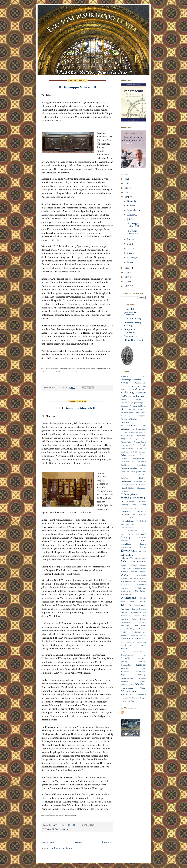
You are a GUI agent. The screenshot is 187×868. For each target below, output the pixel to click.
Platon (143, 625)
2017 (127, 282)
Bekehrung (141, 396)
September (133, 210)
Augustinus (140, 393)
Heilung (124, 485)
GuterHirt (142, 475)
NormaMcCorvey (139, 612)
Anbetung (135, 386)
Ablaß (143, 376)
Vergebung (142, 678)
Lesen (143, 558)
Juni (129, 239)
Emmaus (125, 429)
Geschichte (125, 465)
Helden (136, 485)
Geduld (143, 455)
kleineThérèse (127, 544)
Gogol (123, 475)
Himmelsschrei (131, 336)
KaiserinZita (125, 534)
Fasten (123, 442)
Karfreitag (126, 537)
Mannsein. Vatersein (138, 572)
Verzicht (143, 681)
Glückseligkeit (135, 472)
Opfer (137, 616)
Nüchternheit (126, 616)
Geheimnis (125, 458)
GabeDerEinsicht (127, 449)
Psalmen (142, 629)
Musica (126, 605)
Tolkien (138, 671)
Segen (143, 645)
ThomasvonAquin (127, 671)
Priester (124, 629)
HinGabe (131, 488)
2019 (127, 272)
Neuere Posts (48, 843)
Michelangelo (128, 598)
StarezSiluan (141, 662)
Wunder (124, 698)
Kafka (143, 531)
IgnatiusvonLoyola (128, 508)
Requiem (135, 635)
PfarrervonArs (126, 622)
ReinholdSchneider (139, 632)
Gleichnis (142, 468)
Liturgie (124, 565)
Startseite (78, 843)
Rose (131, 639)
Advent (124, 383)
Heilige (142, 478)
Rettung (143, 635)
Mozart (143, 601)
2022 (127, 193)
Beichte (132, 396)
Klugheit (143, 544)
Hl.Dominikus (126, 491)
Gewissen (125, 468)
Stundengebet (126, 665)
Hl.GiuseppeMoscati (61, 829)
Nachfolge (125, 609)
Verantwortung (127, 678)
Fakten (143, 439)
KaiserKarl (135, 534)
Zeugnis (124, 701)
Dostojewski (126, 422)
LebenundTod (127, 558)
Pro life (130, 629)
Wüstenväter (134, 698)
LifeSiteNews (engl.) (133, 340)
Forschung (128, 445)
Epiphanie (135, 432)
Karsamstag (141, 537)
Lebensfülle (142, 551)
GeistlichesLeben (127, 462)
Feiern (143, 442)
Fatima (130, 442)
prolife (136, 629)
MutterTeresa (140, 606)
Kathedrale (125, 541)
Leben (134, 551)
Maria (124, 575)
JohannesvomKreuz (129, 531)
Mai (129, 244)
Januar (130, 262)
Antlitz (143, 386)
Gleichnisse (125, 472)
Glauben (134, 468)
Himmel (124, 488)
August (131, 215)
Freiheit (136, 445)
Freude (143, 445)
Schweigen (134, 645)
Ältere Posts (107, 843)
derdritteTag (125, 416)
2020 (127, 268)
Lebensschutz (127, 555)
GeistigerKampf (139, 458)
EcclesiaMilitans (128, 425)
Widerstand (126, 694)
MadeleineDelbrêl (139, 568)
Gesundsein (141, 465)
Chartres (131, 413)
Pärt (144, 616)
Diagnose (142, 416)
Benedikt (124, 399)
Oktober (131, 206)
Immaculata (126, 511)
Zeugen (143, 698)
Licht (124, 561)
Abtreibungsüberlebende (131, 380)
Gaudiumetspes (126, 452)
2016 (127, 286)
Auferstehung (139, 389)
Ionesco (133, 514)
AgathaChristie (140, 383)
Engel (132, 429)
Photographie (126, 625)
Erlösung (142, 432)
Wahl (132, 685)
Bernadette (125, 406)
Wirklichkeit (141, 695)
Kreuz (143, 547)
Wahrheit (140, 684)
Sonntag (124, 662)
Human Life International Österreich (130, 312)
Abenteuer (125, 376)
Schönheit (131, 642)
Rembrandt (125, 635)
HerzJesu (142, 485)
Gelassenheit (141, 462)
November (133, 201)
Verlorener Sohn (128, 681)
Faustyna (137, 442)
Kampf (143, 534)
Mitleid (143, 598)
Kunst (125, 551)
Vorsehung (125, 685)
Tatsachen (124, 668)
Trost (144, 671)
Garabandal (141, 449)
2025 (127, 183)
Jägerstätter (142, 514)
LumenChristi (126, 568)
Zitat (129, 701)
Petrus (143, 619)
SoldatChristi (141, 658)
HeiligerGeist (126, 481)
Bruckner (124, 413)
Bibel (123, 409)
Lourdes (143, 565)
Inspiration (125, 514)
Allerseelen (125, 386)
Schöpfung (141, 642)
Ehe (144, 426)
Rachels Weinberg (132, 319)
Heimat (130, 485)
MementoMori (126, 595)
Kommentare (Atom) (63, 848)
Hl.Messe (130, 501)
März (130, 253)
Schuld (123, 645)
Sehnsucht (125, 649)
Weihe (143, 688)
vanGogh (142, 675)
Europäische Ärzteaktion (129, 331)
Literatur (141, 562)
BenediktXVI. (141, 399)
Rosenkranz (140, 638)
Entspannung (126, 432)
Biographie (132, 409)
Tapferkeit (141, 665)
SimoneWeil (126, 658)
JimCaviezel (141, 521)
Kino (143, 541)
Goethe (143, 472)
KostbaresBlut (126, 547)
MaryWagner (126, 591)
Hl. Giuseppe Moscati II (77, 408)
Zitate (133, 701)
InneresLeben (141, 511)
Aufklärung (127, 393)
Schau (123, 642)
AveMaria (125, 396)
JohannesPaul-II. (128, 528)
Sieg (144, 655)
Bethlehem (142, 406)
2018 (127, 277)
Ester (123, 435)
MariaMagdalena (140, 578)
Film (123, 445)
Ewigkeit (136, 439)
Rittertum (124, 639)
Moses (132, 601)
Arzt (123, 389)
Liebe (132, 562)
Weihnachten (128, 691)
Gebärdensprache (139, 452)
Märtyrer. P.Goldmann (133, 588)
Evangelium (141, 435)
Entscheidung (141, 429)
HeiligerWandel (140, 481)
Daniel (137, 413)
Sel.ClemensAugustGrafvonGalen (133, 652)
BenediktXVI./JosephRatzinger (132, 403)
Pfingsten (142, 622)
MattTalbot (140, 591)
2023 (127, 188)
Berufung (133, 406)
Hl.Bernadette (141, 488)
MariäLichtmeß (127, 578)
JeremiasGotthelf (127, 518)
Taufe (144, 668)
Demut (143, 413)
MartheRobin (126, 585)
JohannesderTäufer (128, 524)
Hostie (134, 505)
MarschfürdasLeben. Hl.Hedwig (133, 582)
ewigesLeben (126, 439)
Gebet (123, 455)
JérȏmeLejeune (127, 521)
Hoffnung (124, 505)
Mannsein (124, 572)
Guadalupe (132, 475)
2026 (127, 179)
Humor (143, 505)
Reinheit (124, 632)
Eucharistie (131, 435)
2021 (127, 197)
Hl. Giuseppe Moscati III (77, 87)
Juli (129, 219)
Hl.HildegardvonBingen (133, 499)
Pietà (136, 625)
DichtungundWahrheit (129, 419)
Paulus (134, 619)
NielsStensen (134, 609)
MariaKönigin (141, 575)
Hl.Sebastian (141, 501)
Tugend (124, 675)
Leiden (138, 558)
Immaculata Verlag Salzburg (132, 324)
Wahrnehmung (127, 688)
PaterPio (124, 619)
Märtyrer (141, 585)
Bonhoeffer (142, 409)
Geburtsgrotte (133, 455)
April (130, 248)
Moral (123, 601)
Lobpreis (134, 565)
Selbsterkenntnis (127, 655)
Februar (131, 258)
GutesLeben (125, 478)
